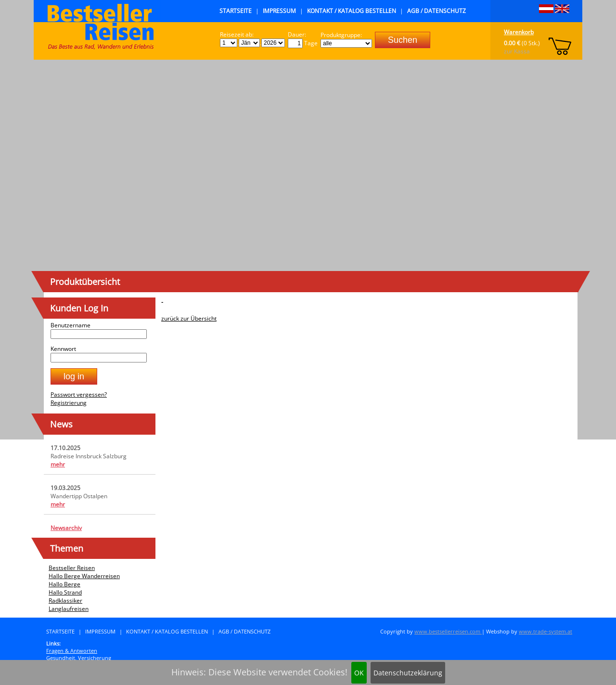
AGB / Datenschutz (436, 11)
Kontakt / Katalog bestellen (352, 11)
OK (359, 673)
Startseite (236, 11)
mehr (58, 464)
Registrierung (69, 403)
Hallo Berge (64, 584)
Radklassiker (65, 601)
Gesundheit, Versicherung (79, 658)
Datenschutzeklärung (408, 673)
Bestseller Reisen (72, 568)
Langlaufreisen (69, 609)
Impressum (279, 11)
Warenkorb (519, 32)
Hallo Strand (65, 592)
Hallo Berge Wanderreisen (84, 576)
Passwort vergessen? (79, 394)
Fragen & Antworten (72, 651)
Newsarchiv (66, 528)
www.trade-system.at (545, 631)
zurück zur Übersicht (189, 318)
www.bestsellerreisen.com (448, 631)
